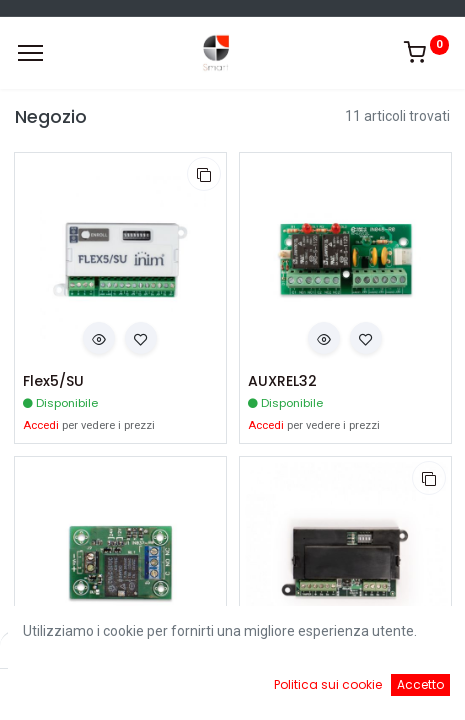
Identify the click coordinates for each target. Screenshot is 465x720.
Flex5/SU (53, 381)
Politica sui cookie (328, 684)
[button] (204, 174)
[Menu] (30, 53)
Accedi (41, 425)
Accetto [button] (420, 684)
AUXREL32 (282, 381)
